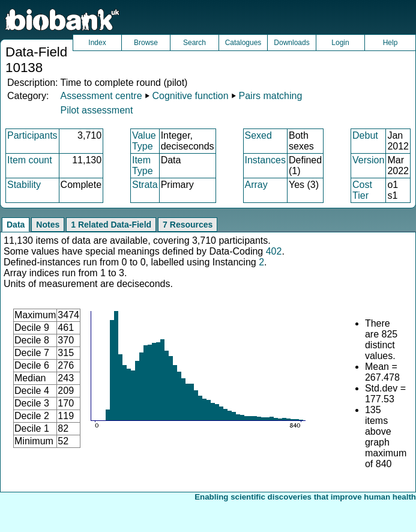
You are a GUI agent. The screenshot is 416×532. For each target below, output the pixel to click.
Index (97, 43)
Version (368, 160)
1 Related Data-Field (111, 225)
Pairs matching (271, 96)
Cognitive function (190, 96)
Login (340, 43)
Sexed (258, 135)
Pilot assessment (96, 110)
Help (390, 43)
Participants (32, 135)
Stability (24, 185)
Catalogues (243, 43)
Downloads (291, 43)
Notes (48, 225)
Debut (365, 135)
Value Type (144, 141)
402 (274, 251)
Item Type (143, 165)
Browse (146, 43)
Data (16, 225)
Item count (30, 160)
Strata (145, 185)
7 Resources (188, 225)
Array (256, 185)
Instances (265, 160)
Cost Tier (362, 190)
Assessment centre (101, 96)
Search (194, 43)
